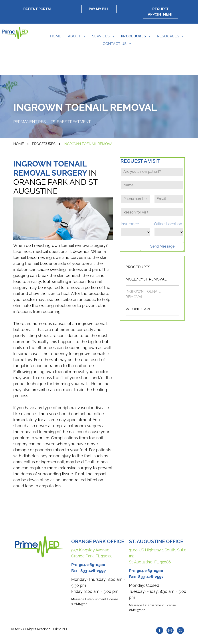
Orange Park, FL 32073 (91, 556)
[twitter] (180, 631)
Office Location (168, 224)
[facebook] (160, 631)
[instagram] (170, 631)
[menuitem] (56, 36)
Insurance (130, 224)
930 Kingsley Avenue (90, 550)
